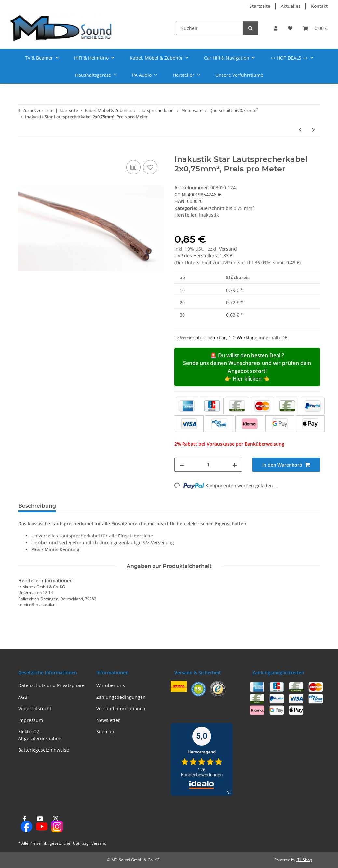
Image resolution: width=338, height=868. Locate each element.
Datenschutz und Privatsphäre (51, 685)
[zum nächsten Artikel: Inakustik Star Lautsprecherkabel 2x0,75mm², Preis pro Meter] (313, 130)
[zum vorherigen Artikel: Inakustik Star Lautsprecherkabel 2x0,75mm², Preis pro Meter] (300, 130)
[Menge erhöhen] (235, 465)
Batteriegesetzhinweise (44, 750)
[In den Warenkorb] (23, 151)
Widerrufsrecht (35, 708)
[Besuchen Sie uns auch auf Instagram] (55, 824)
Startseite (260, 6)
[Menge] (208, 465)
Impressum (31, 720)
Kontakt (319, 6)
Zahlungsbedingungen (121, 697)
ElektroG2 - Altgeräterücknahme (41, 735)
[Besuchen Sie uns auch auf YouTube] (40, 824)
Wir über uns (111, 685)
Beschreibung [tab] (37, 506)
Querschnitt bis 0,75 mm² (226, 208)
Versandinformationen (121, 708)
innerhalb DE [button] (273, 338)
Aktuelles (291, 6)
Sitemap (105, 732)
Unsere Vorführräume (239, 75)
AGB (23, 697)
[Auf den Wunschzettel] (150, 167)
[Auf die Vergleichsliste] (133, 167)
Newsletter (108, 720)
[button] (276, 28)
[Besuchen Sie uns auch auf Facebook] (25, 824)
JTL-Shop (304, 860)
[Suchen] (210, 28)
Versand (228, 249)
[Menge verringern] (182, 465)
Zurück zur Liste (38, 110)
